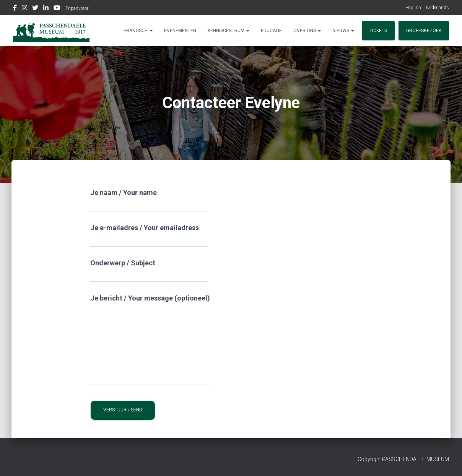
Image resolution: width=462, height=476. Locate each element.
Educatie (271, 31)
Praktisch (138, 31)
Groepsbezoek (424, 31)
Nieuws (343, 31)
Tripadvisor (77, 8)
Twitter (35, 9)
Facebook (15, 9)
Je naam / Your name (149, 200)
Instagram (24, 9)
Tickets (378, 31)
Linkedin (46, 9)
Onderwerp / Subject (149, 270)
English (413, 8)
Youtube (57, 9)
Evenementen (180, 31)
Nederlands (438, 8)
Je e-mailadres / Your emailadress (149, 235)
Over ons (307, 31)
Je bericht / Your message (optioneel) (150, 340)
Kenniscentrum (229, 31)
